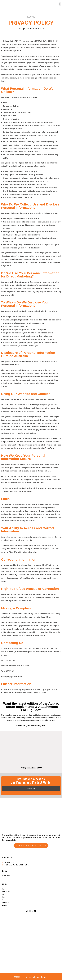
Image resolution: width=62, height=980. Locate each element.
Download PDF (31, 789)
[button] (60, 4)
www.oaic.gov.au (41, 693)
